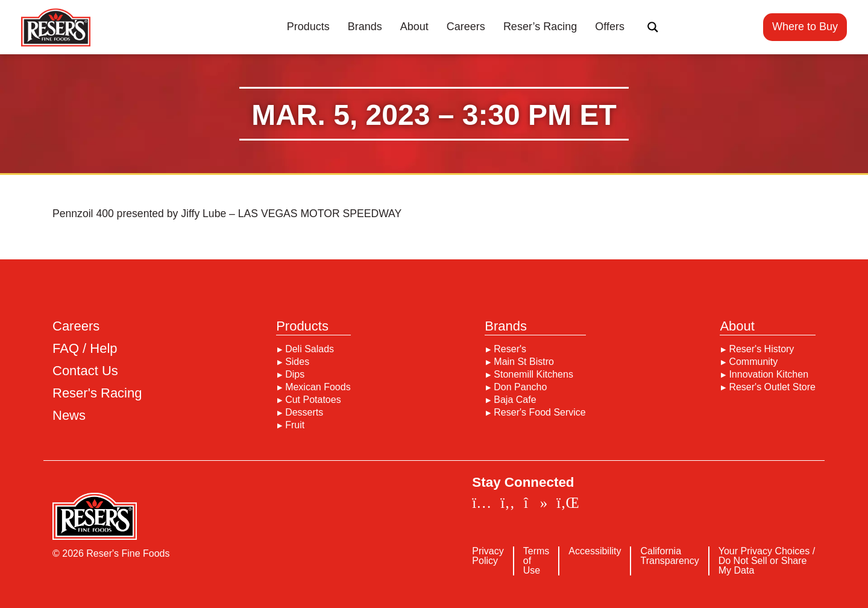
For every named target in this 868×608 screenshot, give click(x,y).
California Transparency (669, 556)
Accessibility (595, 551)
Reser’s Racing (540, 27)
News (69, 416)
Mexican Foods (318, 387)
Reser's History (761, 349)
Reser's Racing (97, 393)
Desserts (304, 413)
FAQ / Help (85, 349)
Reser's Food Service (539, 413)
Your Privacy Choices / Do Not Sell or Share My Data (767, 561)
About (414, 27)
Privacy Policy (488, 556)
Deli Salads (310, 349)
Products (308, 27)
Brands (365, 27)
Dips (295, 375)
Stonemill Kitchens (533, 375)
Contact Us (85, 371)
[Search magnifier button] (653, 27)
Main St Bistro (524, 362)
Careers (466, 27)
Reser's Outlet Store (772, 387)
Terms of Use (536, 561)
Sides (297, 362)
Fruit (295, 425)
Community (753, 362)
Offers (610, 27)
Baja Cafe (515, 400)
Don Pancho (520, 387)
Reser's (510, 349)
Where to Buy (805, 27)
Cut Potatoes (313, 400)
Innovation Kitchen (769, 375)
